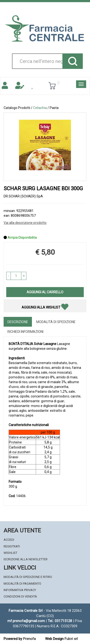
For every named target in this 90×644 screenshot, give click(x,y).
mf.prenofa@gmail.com (26, 621)
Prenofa (29, 639)
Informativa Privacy (20, 590)
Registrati (12, 546)
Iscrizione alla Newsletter (26, 559)
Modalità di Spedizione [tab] (56, 322)
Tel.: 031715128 (60, 621)
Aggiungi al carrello (45, 292)
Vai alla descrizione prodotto (25, 223)
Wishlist (10, 553)
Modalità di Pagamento (22, 584)
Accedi (9, 540)
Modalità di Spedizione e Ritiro (28, 577)
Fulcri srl (71, 639)
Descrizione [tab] (18, 322)
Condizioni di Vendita (20, 596)
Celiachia (40, 108)
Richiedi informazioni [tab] (25, 332)
